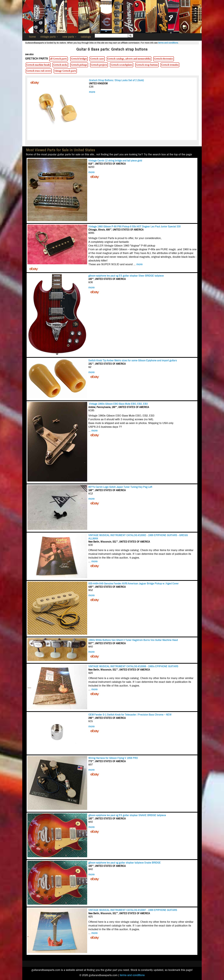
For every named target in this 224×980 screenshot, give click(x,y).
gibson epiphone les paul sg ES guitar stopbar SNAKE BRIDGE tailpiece (127, 815)
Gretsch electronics (164, 59)
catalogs (86, 37)
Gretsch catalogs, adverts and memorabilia (129, 59)
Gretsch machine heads (38, 65)
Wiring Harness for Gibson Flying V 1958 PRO (113, 758)
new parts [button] (69, 37)
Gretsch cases (97, 59)
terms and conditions (168, 43)
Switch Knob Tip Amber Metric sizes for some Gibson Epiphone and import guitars (133, 360)
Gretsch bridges (79, 59)
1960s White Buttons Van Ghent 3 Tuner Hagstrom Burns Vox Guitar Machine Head (133, 640)
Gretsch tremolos (170, 65)
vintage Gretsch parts (65, 71)
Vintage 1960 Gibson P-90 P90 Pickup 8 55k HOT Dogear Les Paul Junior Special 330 (135, 226)
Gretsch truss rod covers (39, 71)
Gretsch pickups (79, 65)
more (92, 92)
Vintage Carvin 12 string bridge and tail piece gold (115, 160)
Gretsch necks (60, 65)
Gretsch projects (99, 65)
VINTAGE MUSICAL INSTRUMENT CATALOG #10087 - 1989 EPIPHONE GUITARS (133, 910)
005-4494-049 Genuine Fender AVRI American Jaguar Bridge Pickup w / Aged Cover (134, 583)
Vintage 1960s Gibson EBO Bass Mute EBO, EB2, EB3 (118, 404)
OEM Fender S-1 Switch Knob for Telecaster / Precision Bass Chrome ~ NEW (130, 715)
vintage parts (49, 37)
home (32, 37)
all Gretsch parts (58, 59)
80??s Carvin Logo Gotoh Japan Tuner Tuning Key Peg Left (120, 487)
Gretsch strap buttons (147, 65)
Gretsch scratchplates (121, 65)
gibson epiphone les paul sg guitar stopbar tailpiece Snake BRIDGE (125, 863)
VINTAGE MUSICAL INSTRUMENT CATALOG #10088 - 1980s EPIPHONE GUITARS (133, 666)
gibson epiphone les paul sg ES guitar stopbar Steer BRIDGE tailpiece (126, 276)
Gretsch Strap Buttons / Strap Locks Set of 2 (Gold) (116, 80)
